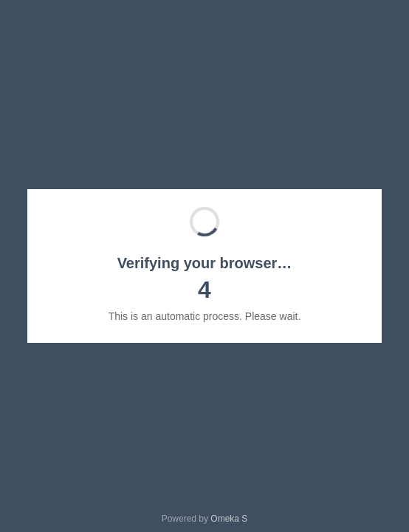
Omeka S (229, 519)
